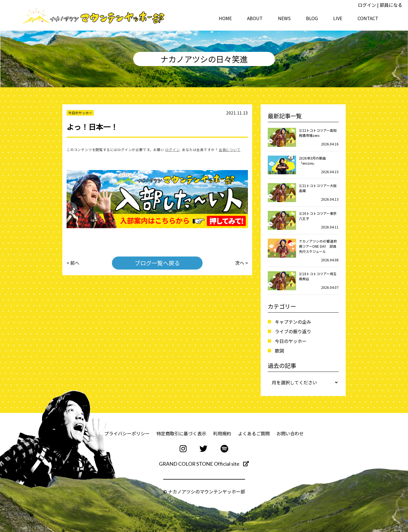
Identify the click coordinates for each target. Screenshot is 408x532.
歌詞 (279, 351)
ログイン (367, 5)
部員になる (391, 5)
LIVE (338, 18)
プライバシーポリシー (127, 433)
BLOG (312, 18)
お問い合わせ (290, 433)
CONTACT (368, 18)
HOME (225, 18)
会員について (230, 150)
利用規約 (222, 433)
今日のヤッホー (291, 341)
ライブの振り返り (293, 331)
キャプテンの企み (293, 322)
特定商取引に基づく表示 (181, 433)
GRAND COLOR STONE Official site (204, 464)
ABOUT (255, 18)
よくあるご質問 (254, 433)
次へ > (242, 263)
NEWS (284, 18)
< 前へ (73, 263)
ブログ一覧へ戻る (157, 263)
